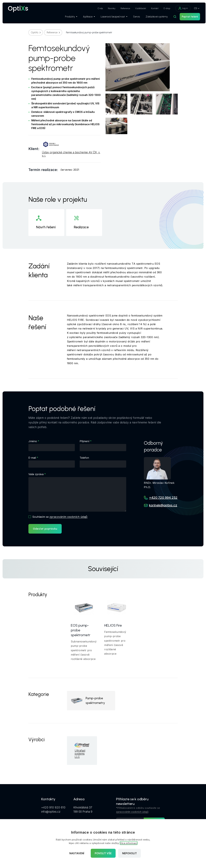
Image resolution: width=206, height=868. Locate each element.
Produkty (68, 18)
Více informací (129, 843)
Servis (133, 18)
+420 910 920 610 (53, 808)
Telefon (84, 458)
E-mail (32, 458)
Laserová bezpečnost (111, 18)
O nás (97, 8)
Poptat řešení (187, 18)
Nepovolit (129, 853)
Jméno (33, 441)
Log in (180, 8)
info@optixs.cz (51, 812)
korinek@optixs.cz (163, 505)
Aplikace (86, 18)
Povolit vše (103, 853)
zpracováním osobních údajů (69, 517)
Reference (122, 8)
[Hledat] (172, 18)
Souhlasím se (60, 517)
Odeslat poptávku (45, 529)
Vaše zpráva (36, 474)
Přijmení (84, 441)
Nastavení (77, 853)
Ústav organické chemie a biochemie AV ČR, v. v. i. (71, 154)
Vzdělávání (138, 8)
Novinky (109, 8)
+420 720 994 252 (163, 498)
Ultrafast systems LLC (80, 755)
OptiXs (35, 32)
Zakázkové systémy (154, 18)
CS (192, 8)
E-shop (164, 8)
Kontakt (152, 8)
